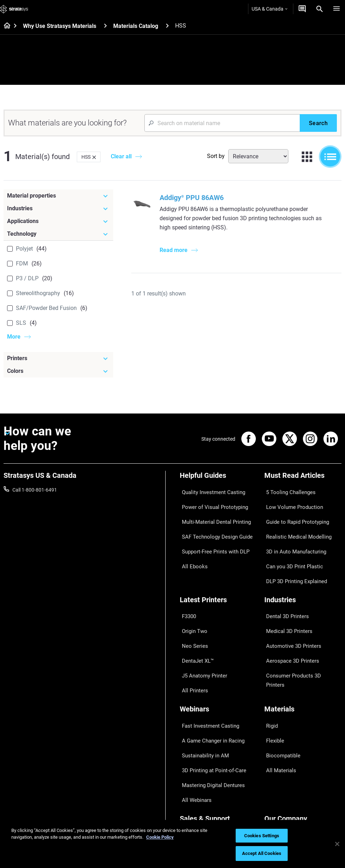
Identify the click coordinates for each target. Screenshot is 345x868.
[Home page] (5, 26)
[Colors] (58, 371)
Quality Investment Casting (209, 491)
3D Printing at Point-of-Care (210, 698)
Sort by (216, 156)
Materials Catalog (136, 26)
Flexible (272, 677)
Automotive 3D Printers (290, 605)
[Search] (320, 9)
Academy (275, 791)
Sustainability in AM (201, 687)
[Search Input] (222, 123)
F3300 (187, 584)
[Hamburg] (337, 9)
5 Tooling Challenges (287, 491)
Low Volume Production (291, 501)
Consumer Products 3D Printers (299, 625)
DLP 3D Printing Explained (293, 553)
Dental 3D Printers (284, 584)
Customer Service (199, 801)
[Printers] (58, 358)
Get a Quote (193, 770)
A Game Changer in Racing (209, 677)
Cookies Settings (262, 836)
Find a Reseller (195, 759)
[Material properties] (58, 196)
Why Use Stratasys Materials (60, 26)
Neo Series (191, 605)
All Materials (278, 698)
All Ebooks (191, 543)
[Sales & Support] (218, 737)
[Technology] (58, 234)
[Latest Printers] (218, 572)
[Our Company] (303, 737)
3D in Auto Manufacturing (293, 532)
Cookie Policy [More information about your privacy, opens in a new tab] (160, 837)
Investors (275, 811)
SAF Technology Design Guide (212, 522)
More (14, 337)
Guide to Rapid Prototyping (294, 512)
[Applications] (58, 221)
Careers (273, 780)
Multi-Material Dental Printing (212, 512)
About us (274, 749)
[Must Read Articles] (303, 479)
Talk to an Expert (198, 780)
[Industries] (58, 209)
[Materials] (303, 655)
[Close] (337, 844)
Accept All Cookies (262, 853)
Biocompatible (280, 687)
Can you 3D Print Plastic (291, 543)
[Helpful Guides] (218, 479)
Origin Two (192, 594)
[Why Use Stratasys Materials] (105, 26)
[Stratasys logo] (14, 9)
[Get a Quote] (302, 9)
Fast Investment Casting (207, 667)
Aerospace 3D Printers (289, 615)
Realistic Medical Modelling (294, 522)
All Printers (192, 636)
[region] (172, 844)
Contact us (276, 759)
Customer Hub (196, 791)
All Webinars (193, 718)
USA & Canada (269, 9)
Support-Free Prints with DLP (212, 532)
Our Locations (280, 770)
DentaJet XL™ (195, 615)
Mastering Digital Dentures (209, 708)
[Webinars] (218, 655)
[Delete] (94, 157)
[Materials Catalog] (167, 26)
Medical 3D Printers (286, 594)
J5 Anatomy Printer (201, 625)
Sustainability (279, 801)
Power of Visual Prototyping (211, 501)
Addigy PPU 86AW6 (193, 198)
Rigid (270, 667)
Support (189, 749)
